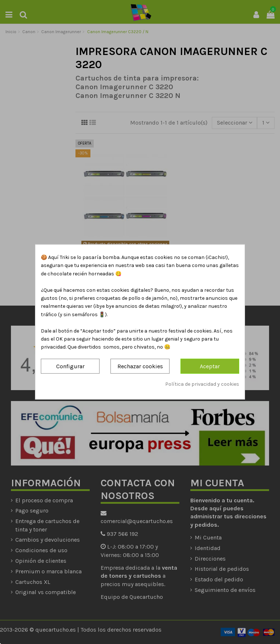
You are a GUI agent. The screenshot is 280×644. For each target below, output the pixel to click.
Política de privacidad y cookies (202, 384)
